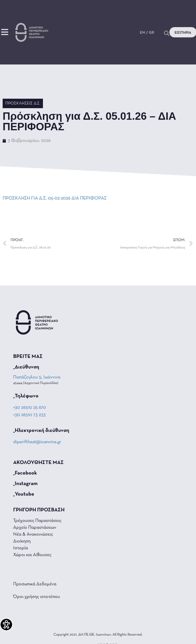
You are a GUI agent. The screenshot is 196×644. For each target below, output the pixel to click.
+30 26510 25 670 (30, 408)
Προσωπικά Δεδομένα (35, 584)
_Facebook (25, 473)
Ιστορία (21, 548)
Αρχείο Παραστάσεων (35, 528)
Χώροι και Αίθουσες (32, 555)
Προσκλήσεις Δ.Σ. (23, 103)
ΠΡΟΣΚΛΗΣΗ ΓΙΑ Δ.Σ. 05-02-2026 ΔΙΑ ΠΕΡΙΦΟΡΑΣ (55, 198)
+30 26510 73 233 (29, 415)
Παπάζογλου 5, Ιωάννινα (37, 377)
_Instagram (25, 484)
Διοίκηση (22, 541)
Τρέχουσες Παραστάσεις (37, 521)
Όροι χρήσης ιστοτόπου (37, 597)
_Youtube (24, 494)
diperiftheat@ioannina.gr (37, 442)
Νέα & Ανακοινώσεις (33, 534)
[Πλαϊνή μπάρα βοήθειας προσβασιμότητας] (6, 625)
